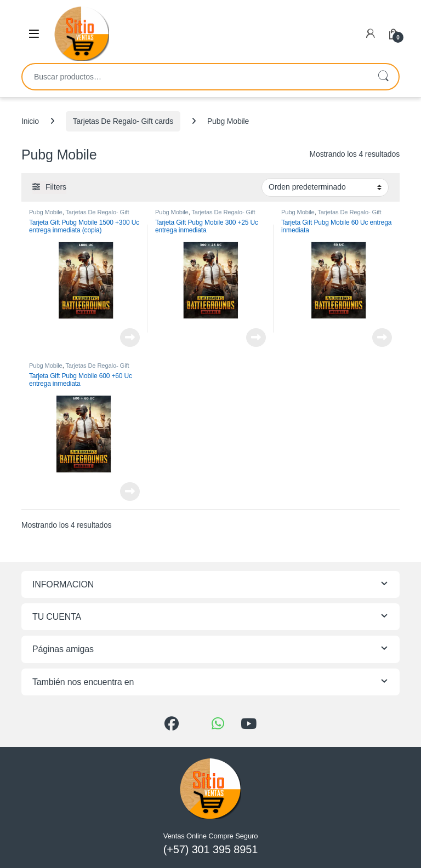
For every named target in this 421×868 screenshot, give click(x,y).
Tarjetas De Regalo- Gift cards (123, 121)
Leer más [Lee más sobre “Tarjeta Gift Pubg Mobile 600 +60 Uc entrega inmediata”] (130, 492)
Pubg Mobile (46, 212)
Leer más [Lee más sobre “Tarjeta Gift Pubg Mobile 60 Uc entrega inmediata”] (382, 338)
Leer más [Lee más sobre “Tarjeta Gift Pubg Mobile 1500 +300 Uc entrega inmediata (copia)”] (130, 338)
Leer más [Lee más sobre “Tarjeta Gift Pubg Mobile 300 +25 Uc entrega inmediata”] (256, 338)
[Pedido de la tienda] (325, 187)
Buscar (383, 77)
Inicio (30, 121)
